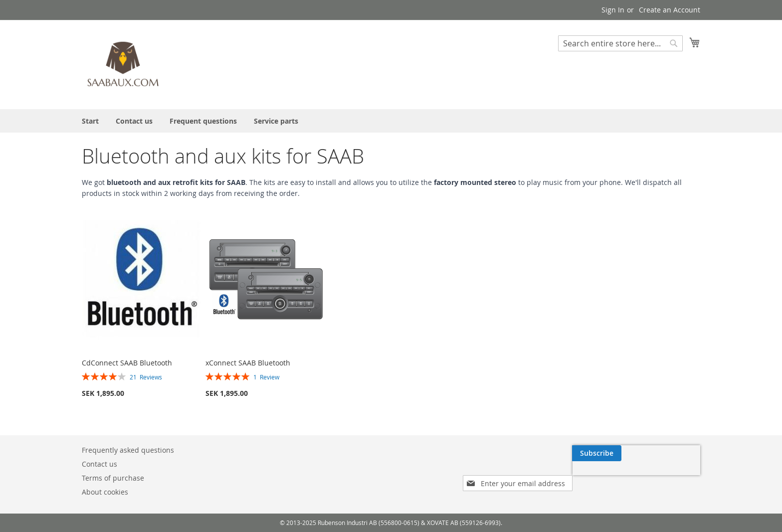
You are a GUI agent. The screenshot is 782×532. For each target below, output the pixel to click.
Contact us (99, 464)
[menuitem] (90, 121)
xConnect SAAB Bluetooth (248, 363)
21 (146, 377)
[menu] (391, 121)
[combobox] (620, 43)
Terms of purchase (113, 478)
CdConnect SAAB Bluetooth (127, 363)
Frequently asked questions (128, 450)
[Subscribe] (597, 453)
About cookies (105, 492)
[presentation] (636, 476)
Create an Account (670, 10)
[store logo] (124, 64)
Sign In (613, 10)
